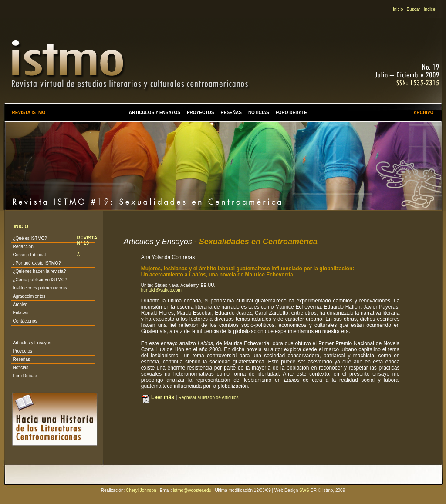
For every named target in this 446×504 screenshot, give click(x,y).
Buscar (414, 9)
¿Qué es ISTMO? (30, 238)
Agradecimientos (29, 296)
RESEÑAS (231, 113)
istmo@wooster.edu (192, 490)
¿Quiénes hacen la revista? (39, 271)
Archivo (20, 304)
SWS (304, 490)
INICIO (21, 226)
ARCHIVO (423, 113)
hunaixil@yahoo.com (161, 290)
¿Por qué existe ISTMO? (37, 263)
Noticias (20, 368)
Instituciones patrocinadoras (40, 288)
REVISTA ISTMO (29, 113)
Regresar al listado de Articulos (209, 398)
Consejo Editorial (29, 255)
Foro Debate (25, 376)
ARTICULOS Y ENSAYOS (155, 113)
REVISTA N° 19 (87, 240)
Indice (430, 9)
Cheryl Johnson (141, 490)
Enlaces (20, 313)
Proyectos (22, 351)
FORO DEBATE (291, 113)
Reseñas (21, 359)
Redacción (23, 247)
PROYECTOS (201, 113)
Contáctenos (25, 321)
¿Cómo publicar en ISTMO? (40, 280)
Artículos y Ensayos (32, 343)
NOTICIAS (259, 113)
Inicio (398, 9)
